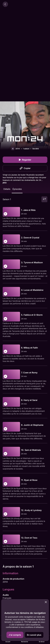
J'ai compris (15, 635)
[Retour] (5, 4)
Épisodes (17, 189)
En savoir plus (34, 635)
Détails (7, 189)
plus (5, 183)
